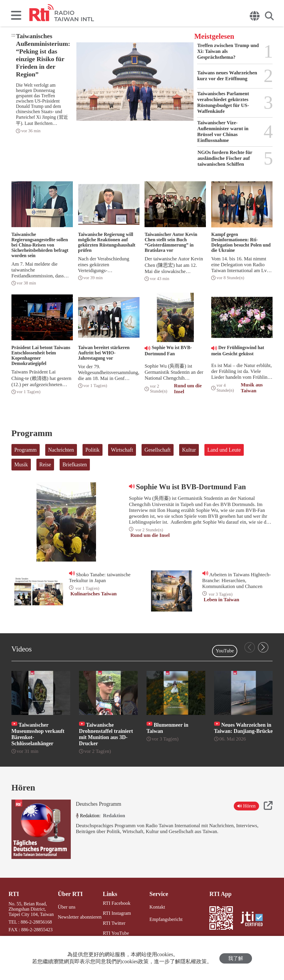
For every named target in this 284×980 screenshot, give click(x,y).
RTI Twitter (113, 923)
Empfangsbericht (165, 919)
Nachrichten (61, 450)
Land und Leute (224, 450)
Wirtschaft (122, 450)
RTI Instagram (116, 913)
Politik (93, 450)
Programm (26, 450)
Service (158, 894)
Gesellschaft (158, 450)
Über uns (67, 907)
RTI (14, 894)
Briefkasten (75, 465)
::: (13, 35)
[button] (263, 647)
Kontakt (157, 907)
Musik (21, 465)
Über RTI (70, 894)
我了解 (236, 958)
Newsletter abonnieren (79, 917)
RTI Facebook (116, 903)
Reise (45, 465)
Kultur (189, 450)
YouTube (225, 651)
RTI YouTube (115, 933)
